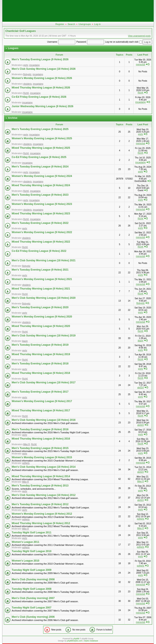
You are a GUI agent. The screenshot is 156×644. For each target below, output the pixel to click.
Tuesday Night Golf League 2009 (32, 570)
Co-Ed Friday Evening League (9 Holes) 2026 (39, 97)
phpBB (76, 639)
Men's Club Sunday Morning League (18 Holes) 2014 (44, 467)
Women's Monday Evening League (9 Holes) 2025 (42, 138)
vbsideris (27, 84)
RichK (26, 93)
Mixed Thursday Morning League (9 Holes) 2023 (41, 214)
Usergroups (85, 24)
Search (71, 24)
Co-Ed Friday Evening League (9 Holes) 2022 (39, 251)
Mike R (27, 444)
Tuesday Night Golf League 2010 (32, 551)
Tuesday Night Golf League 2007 (32, 608)
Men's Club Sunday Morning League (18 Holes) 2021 (44, 260)
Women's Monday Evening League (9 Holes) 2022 (42, 232)
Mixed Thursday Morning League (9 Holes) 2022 (41, 242)
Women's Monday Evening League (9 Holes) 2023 (42, 204)
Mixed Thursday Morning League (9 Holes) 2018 (41, 373)
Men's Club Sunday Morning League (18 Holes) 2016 (44, 420)
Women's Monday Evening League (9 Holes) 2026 (42, 78)
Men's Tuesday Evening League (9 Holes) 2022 (40, 223)
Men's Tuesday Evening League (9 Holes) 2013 (40, 486)
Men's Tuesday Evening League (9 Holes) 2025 (40, 129)
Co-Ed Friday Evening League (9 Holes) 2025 (39, 157)
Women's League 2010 (26, 561)
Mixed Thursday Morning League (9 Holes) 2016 (41, 439)
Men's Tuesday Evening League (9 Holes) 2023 (40, 195)
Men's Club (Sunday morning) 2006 (33, 617)
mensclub (141, 64)
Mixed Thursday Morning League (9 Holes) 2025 (41, 148)
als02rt (141, 388)
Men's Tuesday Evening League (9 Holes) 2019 (40, 345)
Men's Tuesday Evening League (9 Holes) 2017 (40, 392)
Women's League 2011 (26, 542)
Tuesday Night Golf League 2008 (32, 589)
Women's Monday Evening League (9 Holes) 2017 (42, 401)
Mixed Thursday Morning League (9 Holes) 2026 (41, 88)
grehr (26, 65)
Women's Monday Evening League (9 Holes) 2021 (42, 279)
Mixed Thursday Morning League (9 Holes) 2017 (41, 410)
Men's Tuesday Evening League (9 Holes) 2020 (40, 307)
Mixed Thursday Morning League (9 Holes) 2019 (41, 354)
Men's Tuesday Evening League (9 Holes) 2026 (40, 59)
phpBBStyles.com (75, 641)
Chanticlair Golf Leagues (21, 31)
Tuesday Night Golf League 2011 (32, 533)
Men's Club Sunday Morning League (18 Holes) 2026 (44, 69)
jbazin (25, 341)
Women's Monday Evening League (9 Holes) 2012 (42, 514)
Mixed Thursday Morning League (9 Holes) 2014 (41, 476)
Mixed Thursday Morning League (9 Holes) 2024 (41, 185)
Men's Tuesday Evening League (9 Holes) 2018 (40, 364)
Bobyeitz (27, 74)
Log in (97, 24)
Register (60, 24)
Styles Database (91, 641)
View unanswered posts (139, 36)
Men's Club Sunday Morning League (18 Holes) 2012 (44, 495)
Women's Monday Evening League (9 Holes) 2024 (42, 176)
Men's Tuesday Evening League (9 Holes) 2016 (40, 429)
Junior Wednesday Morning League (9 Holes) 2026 (43, 106)
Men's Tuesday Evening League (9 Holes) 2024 (40, 167)
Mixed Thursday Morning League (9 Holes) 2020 (41, 326)
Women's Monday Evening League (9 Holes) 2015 (42, 457)
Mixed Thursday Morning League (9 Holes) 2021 (41, 289)
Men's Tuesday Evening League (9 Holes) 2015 (40, 448)
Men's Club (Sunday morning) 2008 (33, 579)
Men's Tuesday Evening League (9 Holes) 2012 (40, 504)
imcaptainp (34, 65)
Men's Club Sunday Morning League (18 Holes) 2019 (44, 336)
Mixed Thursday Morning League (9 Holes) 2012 (41, 523)
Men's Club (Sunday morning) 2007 (33, 598)
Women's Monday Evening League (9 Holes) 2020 (42, 317)
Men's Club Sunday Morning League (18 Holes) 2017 (44, 382)
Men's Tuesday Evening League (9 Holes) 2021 (40, 270)
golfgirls (26, 463)
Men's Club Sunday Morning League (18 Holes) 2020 (44, 298)
